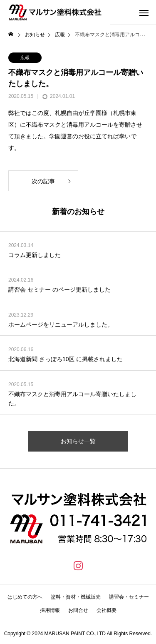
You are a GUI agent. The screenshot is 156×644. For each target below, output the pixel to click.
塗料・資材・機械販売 (76, 597)
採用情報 (50, 610)
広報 (25, 57)
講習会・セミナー (129, 597)
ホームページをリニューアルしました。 (61, 324)
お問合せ (78, 610)
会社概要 (106, 610)
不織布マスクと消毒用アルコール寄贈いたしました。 (72, 399)
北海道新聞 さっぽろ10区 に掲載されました (66, 359)
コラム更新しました (35, 255)
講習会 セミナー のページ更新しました (59, 290)
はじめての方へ (25, 597)
